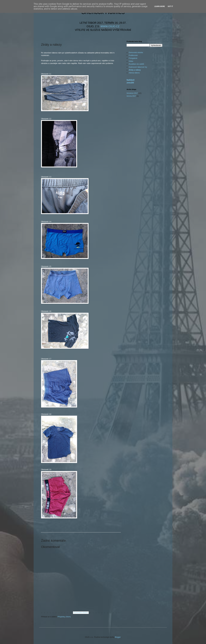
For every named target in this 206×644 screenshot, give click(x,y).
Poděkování (133, 55)
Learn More (160, 6)
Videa (131, 61)
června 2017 (131, 96)
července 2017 (132, 93)
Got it (170, 6)
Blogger (118, 637)
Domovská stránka (81, 613)
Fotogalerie (133, 58)
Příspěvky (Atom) (64, 617)
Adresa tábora (134, 73)
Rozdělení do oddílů (136, 64)
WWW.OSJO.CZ (110, 26)
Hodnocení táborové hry (138, 67)
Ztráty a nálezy (135, 70)
